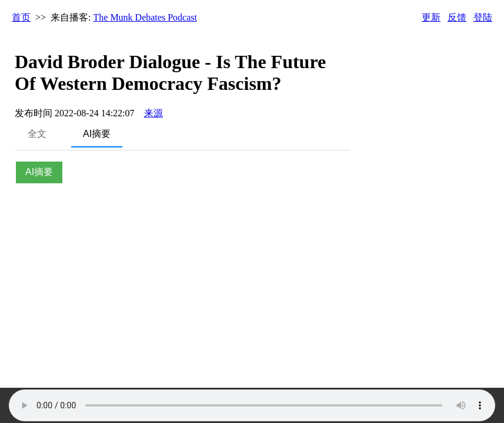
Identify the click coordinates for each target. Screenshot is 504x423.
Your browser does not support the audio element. (252, 405)
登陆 (483, 17)
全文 (37, 134)
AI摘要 (97, 134)
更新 (431, 17)
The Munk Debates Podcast (145, 17)
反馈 (457, 17)
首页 (21, 17)
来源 (153, 113)
